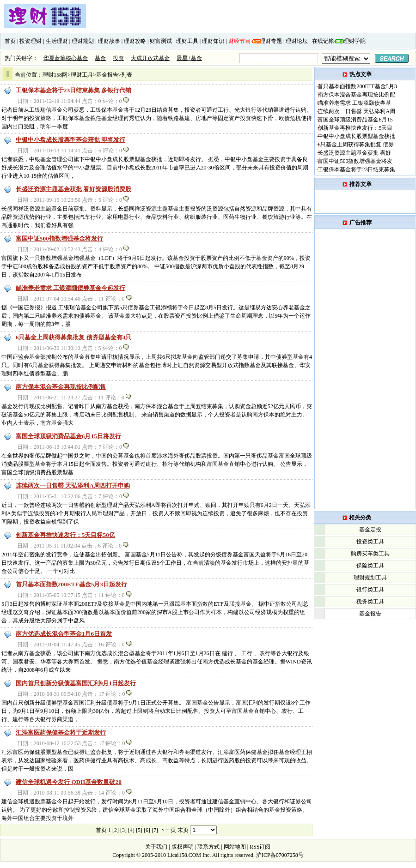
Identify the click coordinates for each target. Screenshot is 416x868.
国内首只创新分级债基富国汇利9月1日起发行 (76, 683)
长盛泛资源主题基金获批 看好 (354, 153)
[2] (116, 830)
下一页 (168, 830)
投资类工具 (370, 542)
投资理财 (31, 41)
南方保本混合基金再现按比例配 (356, 95)
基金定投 (370, 530)
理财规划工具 (370, 578)
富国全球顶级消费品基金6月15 (355, 120)
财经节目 (239, 41)
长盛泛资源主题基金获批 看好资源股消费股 (73, 189)
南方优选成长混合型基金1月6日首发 (64, 634)
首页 (10, 41)
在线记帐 (323, 41)
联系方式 (208, 847)
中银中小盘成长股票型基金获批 (356, 136)
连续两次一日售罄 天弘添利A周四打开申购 (73, 485)
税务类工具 (370, 602)
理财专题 (271, 41)
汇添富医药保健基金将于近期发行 (61, 732)
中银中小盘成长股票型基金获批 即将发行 (70, 140)
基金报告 (107, 75)
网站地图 (235, 847)
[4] (131, 830)
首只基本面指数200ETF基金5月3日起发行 (71, 584)
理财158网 (55, 75)
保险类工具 (370, 566)
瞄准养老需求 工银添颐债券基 (354, 103)
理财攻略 (135, 41)
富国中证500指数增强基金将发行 (59, 238)
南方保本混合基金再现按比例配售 (61, 387)
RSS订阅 (259, 847)
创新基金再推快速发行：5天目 (355, 128)
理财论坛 (297, 41)
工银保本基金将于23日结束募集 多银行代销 (74, 90)
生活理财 (57, 41)
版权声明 (183, 847)
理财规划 (83, 41)
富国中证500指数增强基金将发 (355, 161)
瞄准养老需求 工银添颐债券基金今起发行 (70, 288)
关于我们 (157, 847)
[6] (147, 830)
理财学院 (355, 41)
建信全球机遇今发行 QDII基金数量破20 (69, 782)
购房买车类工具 (370, 554)
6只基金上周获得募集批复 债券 (356, 145)
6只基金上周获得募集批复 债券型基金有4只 (74, 337)
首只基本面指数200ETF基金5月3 (357, 86)
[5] (139, 830)
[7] (155, 830)
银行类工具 (370, 590)
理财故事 (109, 41)
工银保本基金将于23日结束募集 (356, 169)
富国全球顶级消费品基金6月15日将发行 (68, 436)
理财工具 (187, 41)
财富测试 (161, 41)
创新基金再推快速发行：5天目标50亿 (65, 535)
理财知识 (213, 41)
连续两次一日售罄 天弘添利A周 (356, 111)
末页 (183, 830)
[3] (123, 830)
